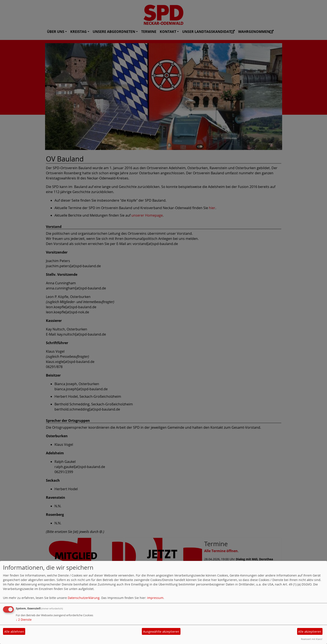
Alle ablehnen (14, 632)
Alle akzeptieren (310, 632)
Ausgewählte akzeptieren (161, 632)
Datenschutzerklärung (84, 598)
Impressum (155, 598)
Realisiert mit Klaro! (312, 639)
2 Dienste (24, 620)
